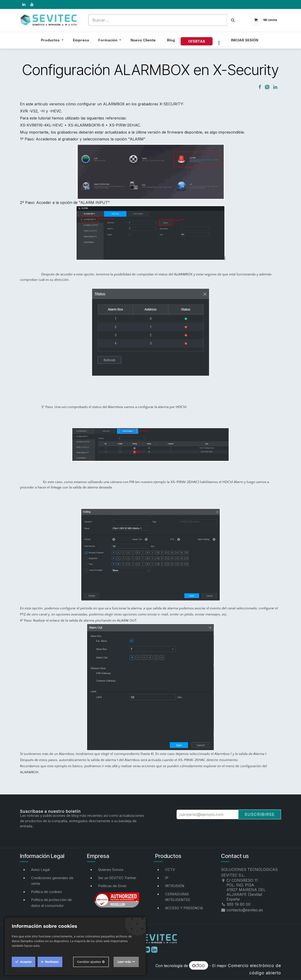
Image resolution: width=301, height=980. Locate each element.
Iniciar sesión (245, 40)
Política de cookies (46, 892)
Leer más (124, 962)
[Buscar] (233, 20)
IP (167, 878)
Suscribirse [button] (260, 814)
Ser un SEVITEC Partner (117, 878)
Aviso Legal (40, 870)
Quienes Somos (111, 870)
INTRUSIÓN (175, 886)
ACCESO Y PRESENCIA (184, 908)
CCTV (170, 870)
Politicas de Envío (112, 886)
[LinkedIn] (24, 4)
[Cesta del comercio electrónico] (264, 20)
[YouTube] (32, 4)
